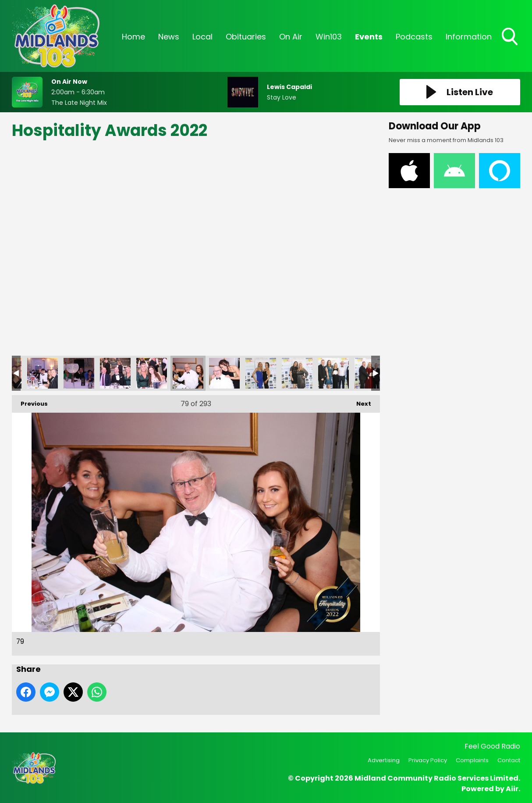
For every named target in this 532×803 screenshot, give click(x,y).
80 (224, 373)
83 (333, 373)
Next (359, 401)
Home (133, 37)
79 (188, 373)
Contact (509, 760)
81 (261, 373)
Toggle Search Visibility (511, 37)
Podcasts (414, 37)
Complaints (472, 760)
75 (43, 373)
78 (152, 373)
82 (297, 373)
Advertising (384, 760)
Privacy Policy (428, 760)
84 (370, 373)
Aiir (512, 789)
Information (469, 37)
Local (202, 37)
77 (115, 373)
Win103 (329, 37)
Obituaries (246, 37)
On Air (291, 37)
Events (369, 37)
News (169, 37)
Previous (30, 401)
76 (79, 373)
